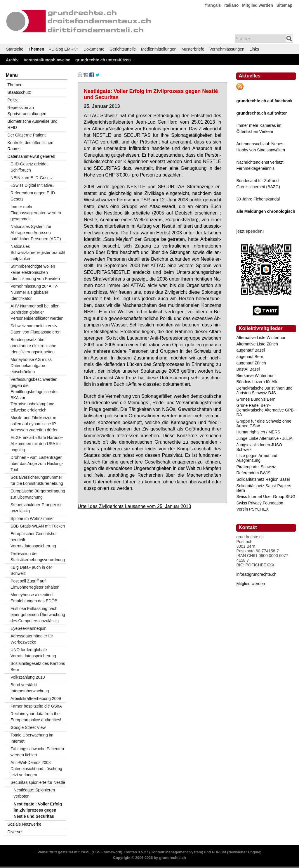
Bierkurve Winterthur (255, 376)
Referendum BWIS (253, 473)
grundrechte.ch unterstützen (103, 60)
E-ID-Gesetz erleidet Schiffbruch (29, 167)
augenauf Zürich (251, 363)
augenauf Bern (250, 357)
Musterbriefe (193, 49)
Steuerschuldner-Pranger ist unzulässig (36, 508)
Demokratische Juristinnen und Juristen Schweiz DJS (264, 390)
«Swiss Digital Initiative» (32, 185)
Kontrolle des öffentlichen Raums (31, 146)
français (213, 5)
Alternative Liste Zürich (257, 344)
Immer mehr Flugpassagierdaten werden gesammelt (36, 213)
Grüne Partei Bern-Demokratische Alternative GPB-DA (266, 410)
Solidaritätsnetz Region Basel (263, 479)
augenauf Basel (250, 350)
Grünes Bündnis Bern (256, 399)
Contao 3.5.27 (136, 852)
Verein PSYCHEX (252, 509)
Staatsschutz (19, 92)
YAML (86, 852)
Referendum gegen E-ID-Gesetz (33, 196)
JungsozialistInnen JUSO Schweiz (259, 447)
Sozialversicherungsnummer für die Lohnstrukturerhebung (37, 480)
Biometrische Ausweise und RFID (33, 124)
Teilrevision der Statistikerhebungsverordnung (38, 557)
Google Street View (28, 727)
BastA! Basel (248, 369)
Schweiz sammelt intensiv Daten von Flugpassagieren (35, 329)
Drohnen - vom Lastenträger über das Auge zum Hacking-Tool (37, 464)
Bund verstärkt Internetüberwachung (30, 688)
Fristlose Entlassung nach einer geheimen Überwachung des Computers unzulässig (38, 615)
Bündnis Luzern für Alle (257, 382)
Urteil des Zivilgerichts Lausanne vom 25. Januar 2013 (134, 506)
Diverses (15, 832)
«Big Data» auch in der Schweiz (31, 570)
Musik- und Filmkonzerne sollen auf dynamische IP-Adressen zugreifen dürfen (34, 424)
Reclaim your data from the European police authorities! (36, 717)
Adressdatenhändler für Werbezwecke (32, 639)
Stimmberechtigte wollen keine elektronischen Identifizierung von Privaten (35, 272)
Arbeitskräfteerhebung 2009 (36, 698)
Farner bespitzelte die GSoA (36, 706)
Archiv (12, 60)
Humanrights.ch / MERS (258, 432)
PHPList (219, 852)
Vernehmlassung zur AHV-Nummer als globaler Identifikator (34, 292)
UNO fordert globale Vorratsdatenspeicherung (33, 653)
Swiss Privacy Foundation (260, 503)
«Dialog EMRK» (64, 49)
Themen (36, 49)
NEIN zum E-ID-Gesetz (32, 178)
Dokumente (94, 49)
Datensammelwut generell (31, 156)
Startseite (15, 49)
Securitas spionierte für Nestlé (38, 782)
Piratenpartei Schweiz (256, 467)
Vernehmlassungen (227, 49)
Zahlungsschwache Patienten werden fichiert (37, 752)
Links (254, 49)
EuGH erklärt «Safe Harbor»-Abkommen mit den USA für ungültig (37, 444)
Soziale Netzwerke (25, 824)
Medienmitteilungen (159, 49)
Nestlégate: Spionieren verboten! (34, 793)
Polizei (14, 100)
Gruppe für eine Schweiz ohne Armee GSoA (264, 423)
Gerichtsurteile (123, 49)
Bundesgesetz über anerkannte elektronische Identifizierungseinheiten (33, 346)
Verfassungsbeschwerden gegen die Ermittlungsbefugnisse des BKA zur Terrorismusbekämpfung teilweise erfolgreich (34, 395)
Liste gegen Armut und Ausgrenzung (257, 458)
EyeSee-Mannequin (28, 628)
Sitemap (284, 5)
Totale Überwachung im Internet (32, 738)
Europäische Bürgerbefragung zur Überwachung (38, 494)
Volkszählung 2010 (28, 677)
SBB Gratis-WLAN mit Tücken (38, 526)
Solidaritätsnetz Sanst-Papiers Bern (264, 488)
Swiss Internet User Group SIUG (266, 497)
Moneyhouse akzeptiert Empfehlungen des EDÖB (34, 598)
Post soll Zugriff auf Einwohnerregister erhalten (35, 584)
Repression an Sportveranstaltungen (27, 111)
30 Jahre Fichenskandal (258, 199)
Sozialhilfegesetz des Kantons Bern (38, 666)
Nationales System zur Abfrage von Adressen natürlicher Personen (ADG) (36, 233)
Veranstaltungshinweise (47, 60)
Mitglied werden (258, 5)
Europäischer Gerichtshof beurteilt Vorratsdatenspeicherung (34, 540)
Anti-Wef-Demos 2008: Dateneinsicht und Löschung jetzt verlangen (36, 769)
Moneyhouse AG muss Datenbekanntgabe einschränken (31, 366)
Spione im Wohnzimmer (32, 518)
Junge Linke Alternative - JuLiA (264, 438)
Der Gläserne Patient (27, 135)
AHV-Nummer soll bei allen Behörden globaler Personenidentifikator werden (37, 312)
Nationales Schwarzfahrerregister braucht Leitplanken (38, 253)
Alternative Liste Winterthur (261, 338)
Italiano (231, 5)
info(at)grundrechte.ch (256, 574)
